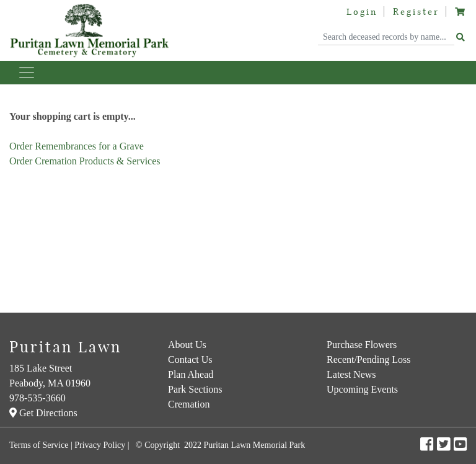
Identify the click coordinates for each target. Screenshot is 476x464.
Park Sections (195, 389)
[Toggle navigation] (27, 73)
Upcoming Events (362, 389)
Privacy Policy (100, 445)
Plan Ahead (191, 374)
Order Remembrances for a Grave (77, 146)
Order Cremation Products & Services (85, 161)
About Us (187, 345)
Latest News (351, 374)
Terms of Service (39, 445)
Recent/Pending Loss (369, 359)
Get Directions (43, 413)
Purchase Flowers (362, 345)
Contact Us (190, 359)
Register (416, 12)
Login (362, 12)
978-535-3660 (37, 398)
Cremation (189, 404)
